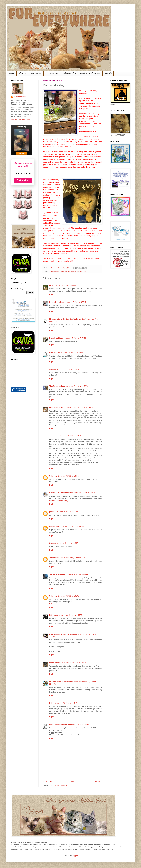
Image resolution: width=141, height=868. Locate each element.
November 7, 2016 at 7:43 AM (75, 338)
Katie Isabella (55, 615)
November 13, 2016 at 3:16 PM (75, 663)
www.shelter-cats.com (58, 724)
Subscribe (23, 180)
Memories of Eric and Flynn (60, 408)
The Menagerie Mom (57, 574)
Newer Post (48, 781)
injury (57, 271)
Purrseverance (52, 73)
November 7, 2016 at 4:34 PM (68, 476)
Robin (52, 703)
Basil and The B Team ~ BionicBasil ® (64, 634)
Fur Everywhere (20, 97)
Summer (53, 369)
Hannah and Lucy (56, 338)
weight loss (82, 271)
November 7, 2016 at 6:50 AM (76, 302)
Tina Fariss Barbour (57, 386)
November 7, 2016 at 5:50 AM (65, 285)
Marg (51, 285)
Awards (108, 73)
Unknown (53, 476)
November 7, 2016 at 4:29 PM (70, 436)
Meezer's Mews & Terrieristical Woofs (64, 682)
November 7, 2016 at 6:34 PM (85, 493)
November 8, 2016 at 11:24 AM (72, 526)
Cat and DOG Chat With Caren (61, 493)
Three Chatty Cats (56, 558)
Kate (51, 604)
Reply (51, 294)
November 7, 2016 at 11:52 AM (77, 386)
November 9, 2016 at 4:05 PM (72, 615)
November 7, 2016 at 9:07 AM (72, 353)
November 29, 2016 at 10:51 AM (67, 703)
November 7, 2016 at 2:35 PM (83, 408)
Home (12, 73)
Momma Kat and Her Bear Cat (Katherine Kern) (68, 319)
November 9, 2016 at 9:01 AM (68, 596)
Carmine (52, 271)
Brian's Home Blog (57, 302)
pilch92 (52, 512)
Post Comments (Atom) (61, 785)
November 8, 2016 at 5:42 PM (75, 558)
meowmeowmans (56, 663)
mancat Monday (65, 271)
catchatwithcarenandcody (59, 501)
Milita (73, 271)
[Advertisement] (119, 314)
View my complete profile (20, 120)
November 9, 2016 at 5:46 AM (77, 574)
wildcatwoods (55, 526)
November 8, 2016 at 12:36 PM (68, 543)
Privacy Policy (70, 73)
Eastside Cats (55, 353)
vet (76, 271)
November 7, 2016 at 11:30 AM (68, 369)
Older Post (98, 781)
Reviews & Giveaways (90, 73)
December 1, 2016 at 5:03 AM (78, 724)
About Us (23, 73)
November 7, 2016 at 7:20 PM (67, 512)
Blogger (75, 856)
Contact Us (36, 73)
